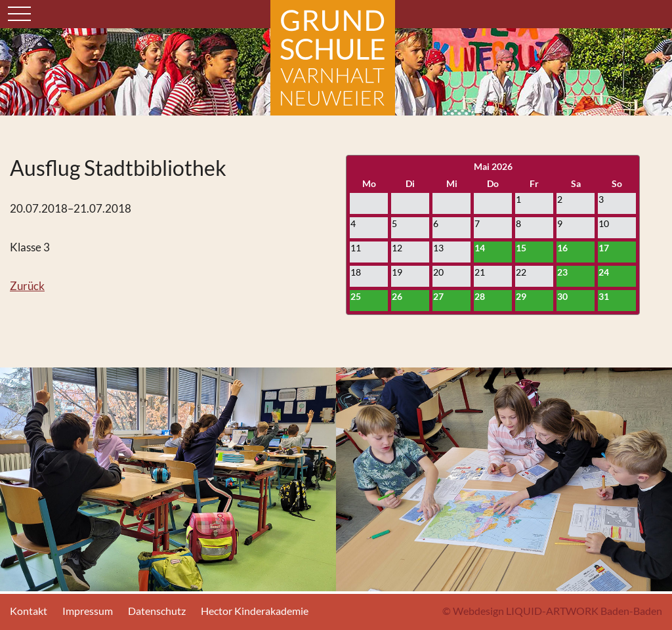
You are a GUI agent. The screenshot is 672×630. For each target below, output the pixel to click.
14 (480, 248)
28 (480, 296)
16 (562, 248)
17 (604, 248)
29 (521, 296)
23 (562, 272)
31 (604, 296)
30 (562, 296)
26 (397, 296)
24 (604, 272)
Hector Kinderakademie (255, 611)
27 (438, 296)
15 (521, 248)
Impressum (88, 611)
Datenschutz (157, 611)
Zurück (27, 286)
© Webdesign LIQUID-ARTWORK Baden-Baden (552, 611)
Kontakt (29, 611)
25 (356, 296)
